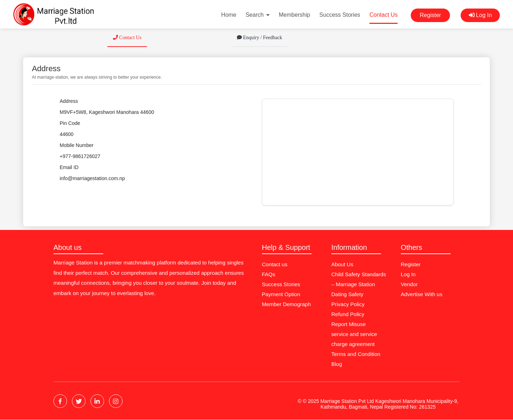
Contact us (275, 264)
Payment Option (281, 294)
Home (229, 15)
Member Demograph (286, 304)
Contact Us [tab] (127, 38)
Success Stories (340, 15)
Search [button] (257, 15)
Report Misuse (349, 324)
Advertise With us (422, 294)
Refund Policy (348, 314)
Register (430, 15)
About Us (342, 264)
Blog (337, 364)
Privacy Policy (348, 304)
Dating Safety (347, 294)
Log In (480, 15)
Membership (294, 15)
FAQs (269, 274)
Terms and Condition (356, 354)
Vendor (409, 284)
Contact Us (384, 15)
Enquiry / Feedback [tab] (260, 38)
